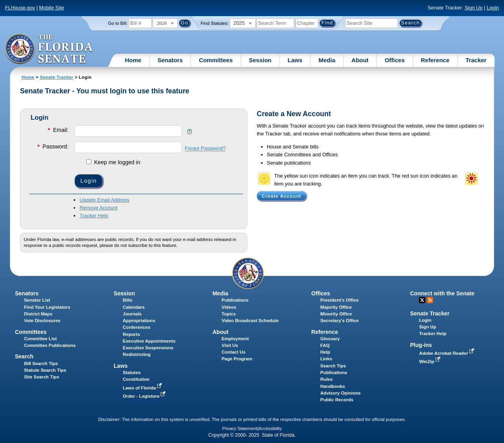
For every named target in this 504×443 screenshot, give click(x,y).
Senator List (37, 300)
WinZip (430, 361)
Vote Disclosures (42, 321)
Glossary (330, 339)
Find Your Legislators (47, 307)
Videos (229, 307)
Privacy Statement (240, 428)
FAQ (325, 345)
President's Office (340, 300)
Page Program (237, 359)
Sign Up (474, 8)
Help (325, 352)
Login (493, 8)
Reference (435, 60)
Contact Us (234, 352)
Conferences (137, 327)
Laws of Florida (143, 388)
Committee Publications (50, 345)
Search (24, 356)
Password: (52, 146)
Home (133, 60)
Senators (170, 60)
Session (260, 60)
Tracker (476, 60)
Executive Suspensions (148, 348)
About (360, 60)
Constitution (136, 379)
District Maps (38, 314)
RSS (430, 300)
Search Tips (333, 366)
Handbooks (333, 386)
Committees (216, 60)
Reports (132, 334)
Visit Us (230, 345)
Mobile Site (51, 8)
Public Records (337, 400)
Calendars (134, 307)
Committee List (40, 339)
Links (326, 359)
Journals (132, 314)
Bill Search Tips (41, 363)
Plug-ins (421, 345)
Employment (235, 339)
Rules (327, 379)
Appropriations (139, 321)
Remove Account (99, 208)
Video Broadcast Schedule (250, 321)
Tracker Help (94, 216)
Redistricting (137, 354)
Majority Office (336, 307)
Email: (57, 130)
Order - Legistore (145, 396)
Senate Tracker (57, 77)
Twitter (422, 300)
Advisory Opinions (341, 393)
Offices (395, 60)
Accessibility (270, 428)
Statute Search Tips (45, 370)
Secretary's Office (340, 321)
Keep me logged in (113, 162)
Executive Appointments (149, 341)
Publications (235, 300)
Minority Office (336, 314)
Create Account (282, 196)
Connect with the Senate (442, 293)
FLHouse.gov (20, 8)
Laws (295, 60)
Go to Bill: (118, 23)
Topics (229, 314)
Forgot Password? (205, 149)
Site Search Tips (42, 377)
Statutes (132, 373)
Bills (128, 300)
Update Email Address (105, 200)
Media (327, 60)
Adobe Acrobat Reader (447, 353)
